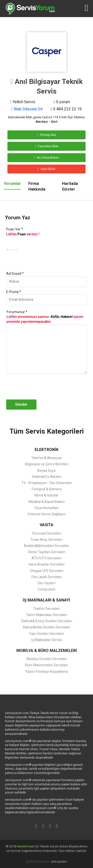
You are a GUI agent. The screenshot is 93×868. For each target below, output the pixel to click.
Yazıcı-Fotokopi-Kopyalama (46, 671)
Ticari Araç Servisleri (46, 540)
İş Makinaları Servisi (47, 640)
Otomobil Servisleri (46, 533)
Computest (46, 589)
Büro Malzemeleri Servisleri (46, 665)
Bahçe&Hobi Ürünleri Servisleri (47, 627)
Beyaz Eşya (46, 471)
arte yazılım (59, 861)
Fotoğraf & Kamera (47, 489)
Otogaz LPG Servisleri (47, 571)
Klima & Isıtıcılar (46, 495)
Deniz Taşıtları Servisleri (47, 552)
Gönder (21, 404)
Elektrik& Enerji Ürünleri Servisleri (47, 621)
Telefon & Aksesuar (47, 458)
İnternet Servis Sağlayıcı (47, 514)
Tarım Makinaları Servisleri (47, 615)
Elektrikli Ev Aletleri (47, 477)
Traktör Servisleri (46, 609)
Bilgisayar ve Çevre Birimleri (47, 464)
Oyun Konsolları (46, 508)
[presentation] (50, 387)
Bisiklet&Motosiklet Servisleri (46, 546)
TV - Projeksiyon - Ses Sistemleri (47, 483)
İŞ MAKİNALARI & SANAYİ (46, 600)
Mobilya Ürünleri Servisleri (47, 659)
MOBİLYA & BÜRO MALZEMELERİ (47, 651)
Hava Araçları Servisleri (46, 564)
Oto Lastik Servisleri (47, 577)
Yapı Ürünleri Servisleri (46, 634)
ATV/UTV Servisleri (46, 558)
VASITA (46, 525)
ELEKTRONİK (47, 450)
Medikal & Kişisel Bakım (47, 502)
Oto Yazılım (46, 583)
